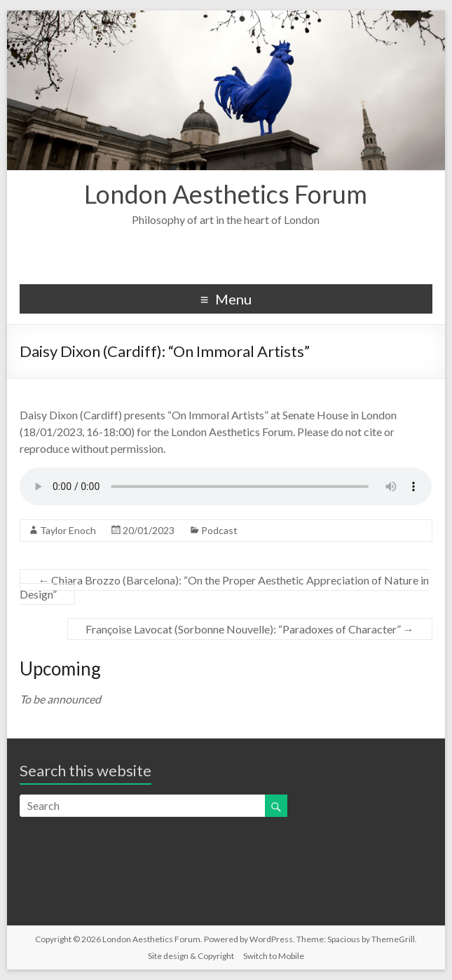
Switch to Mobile (274, 956)
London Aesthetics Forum (226, 194)
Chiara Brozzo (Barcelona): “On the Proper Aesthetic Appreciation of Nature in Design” (224, 587)
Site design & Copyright (191, 956)
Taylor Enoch (68, 530)
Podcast (219, 530)
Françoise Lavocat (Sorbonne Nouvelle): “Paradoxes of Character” (250, 629)
